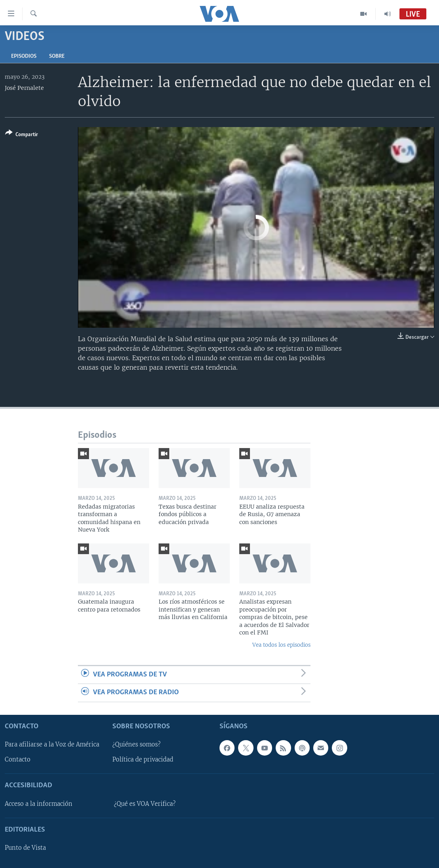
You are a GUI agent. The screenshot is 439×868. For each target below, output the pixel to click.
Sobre (57, 56)
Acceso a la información (39, 803)
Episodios (24, 56)
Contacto (18, 760)
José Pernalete (24, 88)
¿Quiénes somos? (136, 745)
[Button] (22, 135)
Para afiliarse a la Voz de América (52, 745)
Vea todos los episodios (281, 645)
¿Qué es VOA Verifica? (145, 803)
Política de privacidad (143, 760)
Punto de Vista (25, 848)
